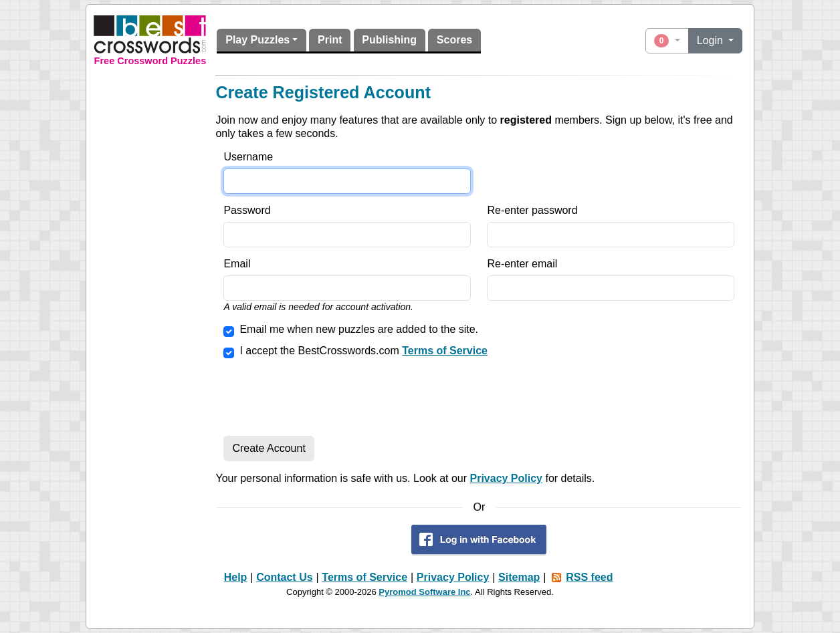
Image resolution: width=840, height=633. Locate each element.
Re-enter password (532, 210)
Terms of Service (445, 351)
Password (247, 210)
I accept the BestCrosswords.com (363, 351)
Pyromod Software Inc (424, 592)
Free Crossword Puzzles (150, 61)
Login (712, 40)
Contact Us (284, 577)
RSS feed (589, 577)
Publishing (389, 40)
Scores (454, 40)
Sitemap (519, 577)
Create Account (269, 448)
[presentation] (325, 399)
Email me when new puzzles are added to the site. (359, 329)
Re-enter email (522, 264)
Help (236, 577)
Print (330, 40)
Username (248, 157)
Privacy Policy (506, 478)
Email (237, 264)
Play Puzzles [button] (257, 40)
